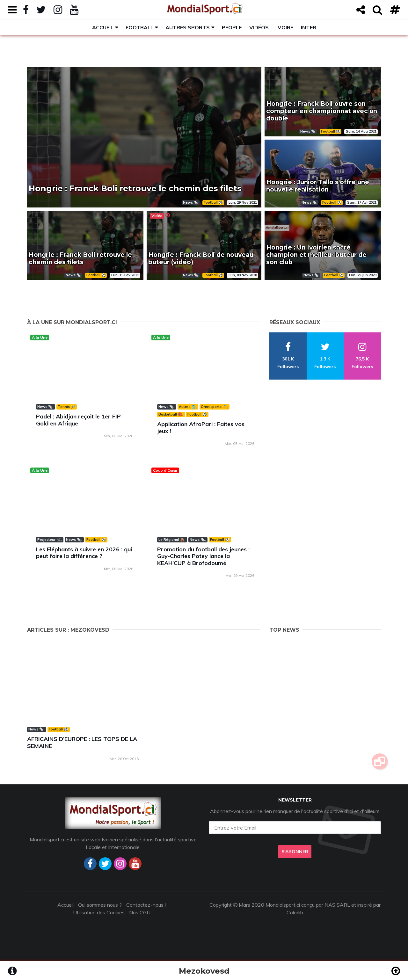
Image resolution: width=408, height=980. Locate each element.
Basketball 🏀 (170, 414)
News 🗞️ (45, 407)
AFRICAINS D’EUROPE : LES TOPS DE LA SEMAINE (82, 742)
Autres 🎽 (187, 407)
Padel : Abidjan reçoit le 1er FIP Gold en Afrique (78, 420)
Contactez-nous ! (146, 905)
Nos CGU (140, 912)
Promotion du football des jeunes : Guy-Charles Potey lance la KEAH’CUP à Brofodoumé (203, 556)
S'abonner (295, 852)
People (232, 27)
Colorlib (295, 912)
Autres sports (188, 27)
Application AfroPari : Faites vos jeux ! (201, 428)
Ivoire (285, 27)
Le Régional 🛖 (171, 540)
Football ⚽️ (197, 414)
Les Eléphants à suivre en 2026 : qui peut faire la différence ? (84, 553)
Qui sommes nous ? (100, 905)
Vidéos (259, 27)
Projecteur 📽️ (49, 540)
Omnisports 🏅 (214, 407)
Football (139, 27)
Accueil (103, 27)
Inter (309, 27)
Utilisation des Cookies (99, 912)
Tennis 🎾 (66, 407)
